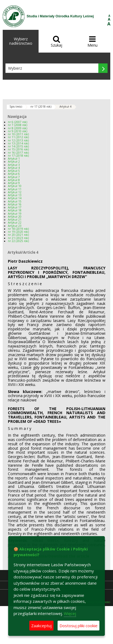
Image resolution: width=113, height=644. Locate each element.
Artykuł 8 (14, 180)
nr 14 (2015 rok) (18, 146)
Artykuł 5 (14, 171)
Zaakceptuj (41, 626)
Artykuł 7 (14, 177)
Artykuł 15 (15, 201)
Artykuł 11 (15, 189)
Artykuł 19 (15, 214)
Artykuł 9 (14, 183)
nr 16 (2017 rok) (18, 153)
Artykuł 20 (15, 217)
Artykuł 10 (15, 186)
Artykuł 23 (15, 226)
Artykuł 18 (15, 210)
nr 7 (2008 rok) (18, 125)
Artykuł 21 (15, 220)
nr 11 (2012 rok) (18, 137)
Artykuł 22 (15, 223)
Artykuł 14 (15, 198)
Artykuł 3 (14, 165)
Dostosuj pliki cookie (79, 626)
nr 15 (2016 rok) (18, 149)
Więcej (70, 613)
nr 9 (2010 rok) (18, 131)
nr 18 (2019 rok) (18, 229)
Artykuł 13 (15, 195)
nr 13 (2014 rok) (18, 143)
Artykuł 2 (14, 162)
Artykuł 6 (14, 174)
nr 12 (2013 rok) (18, 140)
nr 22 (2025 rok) (18, 241)
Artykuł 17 (15, 207)
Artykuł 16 (15, 204)
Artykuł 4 (65, 107)
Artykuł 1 (14, 159)
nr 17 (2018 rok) (41, 107)
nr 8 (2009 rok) (18, 128)
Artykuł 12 (15, 192)
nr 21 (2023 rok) (18, 238)
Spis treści (16, 107)
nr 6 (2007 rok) (18, 122)
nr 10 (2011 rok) (18, 134)
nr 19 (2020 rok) (18, 232)
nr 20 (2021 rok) (18, 235)
